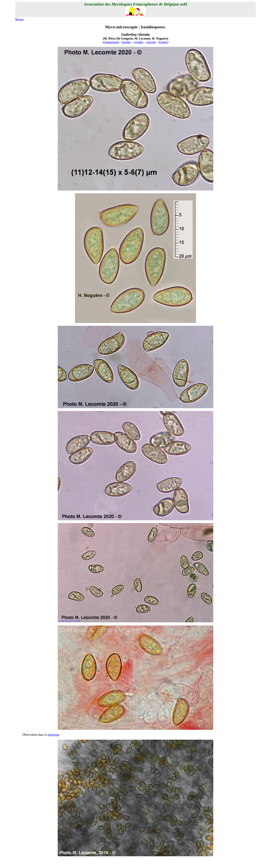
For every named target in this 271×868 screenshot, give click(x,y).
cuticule (151, 42)
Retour (20, 19)
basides (126, 42)
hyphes (163, 42)
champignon (111, 42)
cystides (138, 42)
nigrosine (53, 735)
